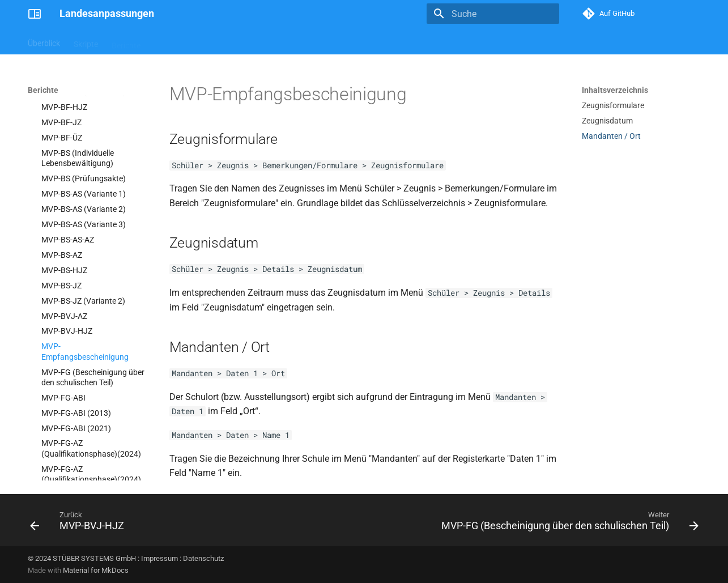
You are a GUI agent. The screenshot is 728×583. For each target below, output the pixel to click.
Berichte (126, 41)
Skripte (86, 41)
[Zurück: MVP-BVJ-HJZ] (80, 524)
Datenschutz (203, 558)
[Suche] (493, 14)
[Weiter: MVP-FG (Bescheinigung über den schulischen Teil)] (567, 524)
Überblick (44, 41)
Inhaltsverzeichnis (615, 90)
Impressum (159, 558)
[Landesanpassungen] (35, 14)
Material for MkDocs (96, 570)
